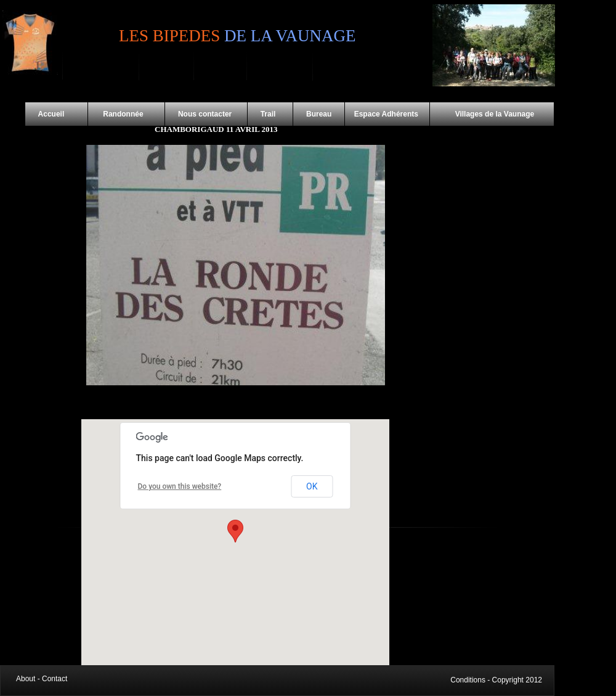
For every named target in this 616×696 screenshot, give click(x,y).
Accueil (56, 114)
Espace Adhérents (387, 114)
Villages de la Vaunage (483, 114)
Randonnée (126, 114)
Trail (270, 114)
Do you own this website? (180, 486)
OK (312, 486)
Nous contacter (206, 114)
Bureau (319, 114)
